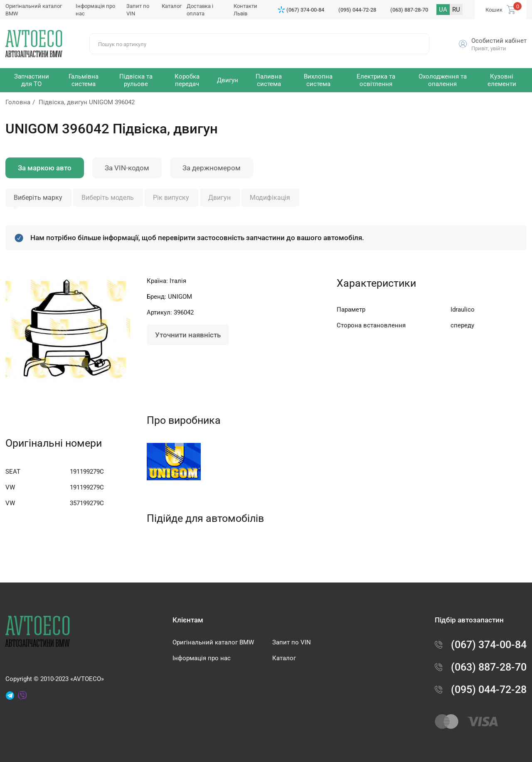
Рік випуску (171, 198)
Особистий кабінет (499, 41)
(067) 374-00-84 (305, 10)
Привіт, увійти (489, 48)
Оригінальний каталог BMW (213, 642)
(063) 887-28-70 (409, 10)
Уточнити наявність (188, 335)
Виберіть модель (108, 198)
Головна (18, 102)
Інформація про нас (202, 658)
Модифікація (270, 198)
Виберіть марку (38, 198)
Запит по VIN (292, 642)
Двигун (219, 198)
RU (456, 10)
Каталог (172, 6)
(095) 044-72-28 (357, 10)
